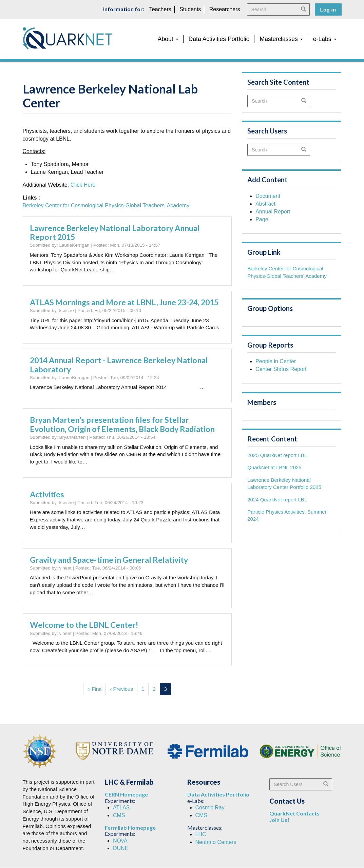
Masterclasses (281, 39)
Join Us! (279, 820)
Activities (47, 494)
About (168, 39)
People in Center (276, 361)
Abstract (265, 204)
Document (268, 196)
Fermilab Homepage (130, 828)
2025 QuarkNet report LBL (277, 455)
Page (262, 219)
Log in (328, 10)
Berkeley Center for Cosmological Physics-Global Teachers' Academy (106, 205)
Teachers (160, 9)
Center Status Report (281, 369)
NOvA (120, 841)
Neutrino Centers (216, 842)
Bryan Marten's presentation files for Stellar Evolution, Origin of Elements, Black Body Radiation (122, 424)
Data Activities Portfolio (219, 39)
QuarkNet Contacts (294, 813)
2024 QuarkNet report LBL (277, 500)
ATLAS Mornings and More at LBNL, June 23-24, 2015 (124, 302)
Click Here (83, 185)
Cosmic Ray (210, 808)
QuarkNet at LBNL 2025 (274, 467)
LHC (201, 834)
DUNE (121, 848)
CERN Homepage (126, 794)
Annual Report (273, 212)
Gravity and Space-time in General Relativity (109, 560)
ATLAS (121, 808)
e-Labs (325, 39)
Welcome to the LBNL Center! (84, 625)
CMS (119, 815)
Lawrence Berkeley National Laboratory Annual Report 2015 (115, 233)
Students (190, 9)
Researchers (225, 9)
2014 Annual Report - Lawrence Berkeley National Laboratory (119, 365)
